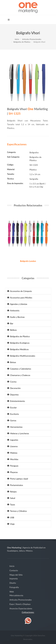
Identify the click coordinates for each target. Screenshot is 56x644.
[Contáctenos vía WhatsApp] (28, 620)
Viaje (11, 524)
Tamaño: (11, 174)
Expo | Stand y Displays (20, 604)
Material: (11, 169)
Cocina (12, 382)
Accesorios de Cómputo (20, 291)
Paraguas (13, 466)
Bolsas (12, 362)
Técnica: (11, 179)
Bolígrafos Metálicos (18, 349)
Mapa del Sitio (16, 575)
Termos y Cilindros (17, 511)
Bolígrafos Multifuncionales (21, 356)
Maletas (12, 453)
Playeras (13, 472)
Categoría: (12, 152)
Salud (11, 498)
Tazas (11, 505)
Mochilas (13, 459)
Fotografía (14, 587)
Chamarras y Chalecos (19, 375)
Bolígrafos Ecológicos (18, 343)
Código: (10, 165)
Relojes (12, 492)
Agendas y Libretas (17, 304)
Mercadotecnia (16, 595)
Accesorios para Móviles (20, 298)
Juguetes (13, 440)
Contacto (14, 570)
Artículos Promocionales (32, 39)
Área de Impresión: (15, 183)
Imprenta (14, 579)
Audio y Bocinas (16, 317)
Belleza (12, 330)
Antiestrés (13, 310)
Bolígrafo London (28, 261)
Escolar (12, 408)
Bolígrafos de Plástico (22, 42)
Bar (10, 323)
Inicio (17, 39)
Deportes (13, 395)
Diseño (13, 583)
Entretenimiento (16, 401)
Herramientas (15, 427)
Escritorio (13, 414)
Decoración (14, 388)
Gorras (12, 420)
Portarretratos (15, 485)
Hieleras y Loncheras (18, 433)
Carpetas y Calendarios (19, 369)
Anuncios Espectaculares (21, 608)
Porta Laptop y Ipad (18, 479)
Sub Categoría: (13, 157)
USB (11, 517)
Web (12, 592)
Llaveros (13, 446)
